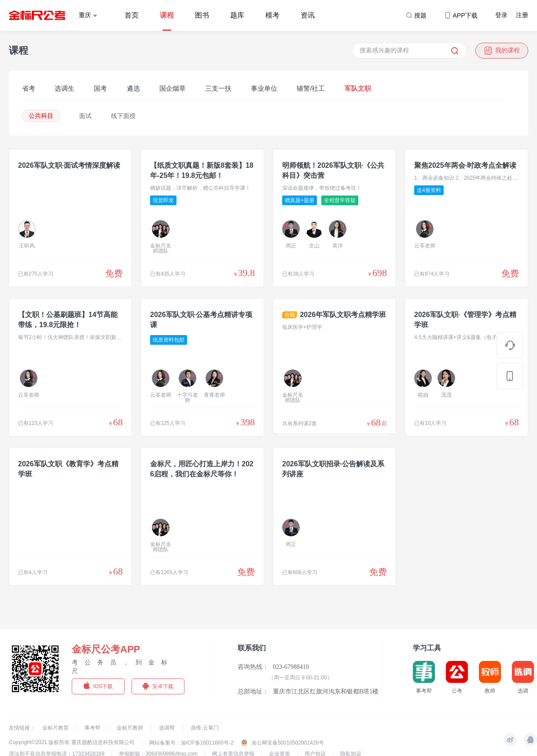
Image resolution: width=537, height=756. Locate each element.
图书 (202, 15)
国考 (100, 88)
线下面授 (123, 116)
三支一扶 (218, 88)
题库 (237, 15)
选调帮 (167, 728)
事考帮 (93, 728)
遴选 (133, 88)
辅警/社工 (311, 88)
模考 (272, 15)
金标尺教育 (56, 728)
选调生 (64, 88)
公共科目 (41, 116)
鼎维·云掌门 (204, 728)
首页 (132, 15)
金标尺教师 (131, 728)
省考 (29, 88)
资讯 (308, 15)
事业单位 (264, 88)
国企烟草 (173, 88)
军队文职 (358, 88)
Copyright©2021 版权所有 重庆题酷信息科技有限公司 (72, 742)
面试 (85, 116)
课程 (167, 15)
